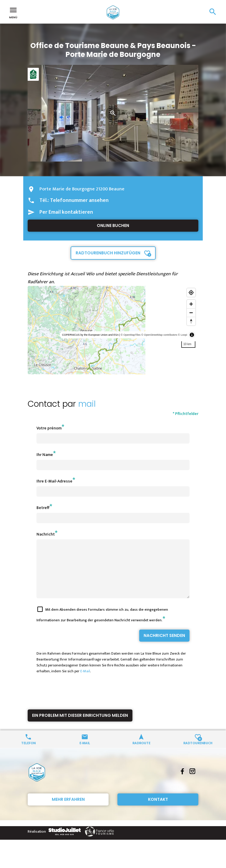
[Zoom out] (191, 313)
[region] (113, 330)
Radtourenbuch (198, 753)
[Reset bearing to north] (191, 321)
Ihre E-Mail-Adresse (54, 481)
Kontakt (158, 810)
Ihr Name (45, 455)
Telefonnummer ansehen (79, 200)
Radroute (141, 753)
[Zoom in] (191, 304)
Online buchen (113, 225)
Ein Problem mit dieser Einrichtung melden (80, 726)
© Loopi (183, 335)
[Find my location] (191, 293)
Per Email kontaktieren (66, 212)
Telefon (28, 753)
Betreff (43, 508)
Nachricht (46, 534)
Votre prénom (49, 428)
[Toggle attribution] (192, 335)
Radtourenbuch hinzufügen (108, 253)
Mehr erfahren (68, 810)
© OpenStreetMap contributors (159, 335)
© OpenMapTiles (131, 335)
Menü (13, 12)
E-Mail (85, 682)
